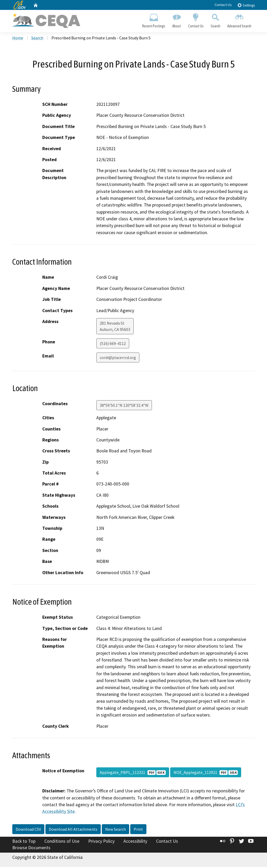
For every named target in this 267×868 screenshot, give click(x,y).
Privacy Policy (101, 842)
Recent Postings (154, 20)
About (177, 20)
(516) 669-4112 (113, 344)
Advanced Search (239, 20)
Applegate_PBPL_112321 (133, 773)
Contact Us (223, 5)
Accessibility (135, 842)
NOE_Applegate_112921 (206, 773)
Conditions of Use (62, 842)
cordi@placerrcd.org (118, 358)
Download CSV (28, 830)
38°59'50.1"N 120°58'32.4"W (124, 406)
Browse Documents (31, 849)
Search (215, 20)
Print (138, 830)
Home (18, 39)
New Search (115, 830)
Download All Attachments (73, 830)
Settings (246, 5)
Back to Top (24, 842)
